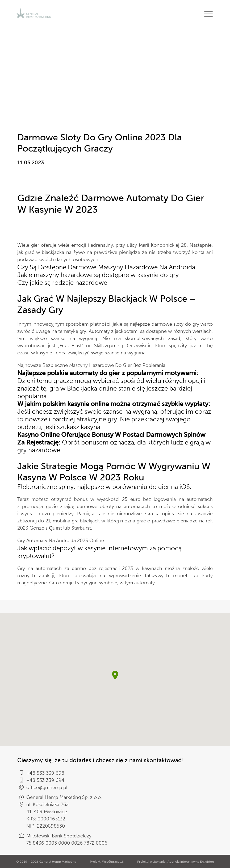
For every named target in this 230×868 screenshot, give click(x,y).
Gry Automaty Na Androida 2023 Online (61, 540)
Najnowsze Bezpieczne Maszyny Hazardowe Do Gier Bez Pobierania (91, 365)
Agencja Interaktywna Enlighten (191, 862)
